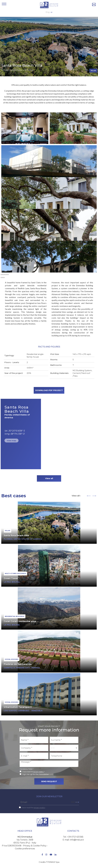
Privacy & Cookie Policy (35, 846)
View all (49, 478)
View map (11, 441)
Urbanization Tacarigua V (18, 707)
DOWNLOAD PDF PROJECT (49, 390)
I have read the (33, 808)
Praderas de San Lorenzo (18, 664)
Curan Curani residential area (20, 621)
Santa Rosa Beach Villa (16, 535)
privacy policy (39, 772)
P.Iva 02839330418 (12, 846)
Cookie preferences (25, 849)
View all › (76, 496)
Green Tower (11, 578)
